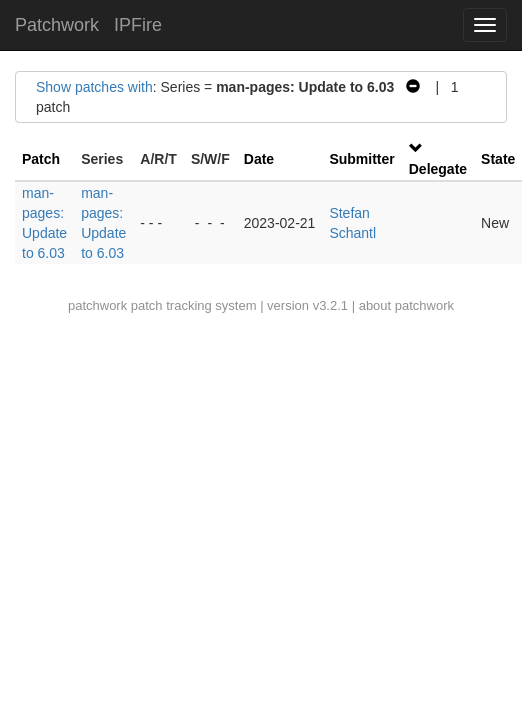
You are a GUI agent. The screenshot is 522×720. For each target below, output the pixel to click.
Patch (41, 159)
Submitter (361, 159)
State (498, 159)
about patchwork (406, 305)
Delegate (438, 169)
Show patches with (94, 87)
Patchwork (57, 25)
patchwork (97, 305)
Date (259, 159)
